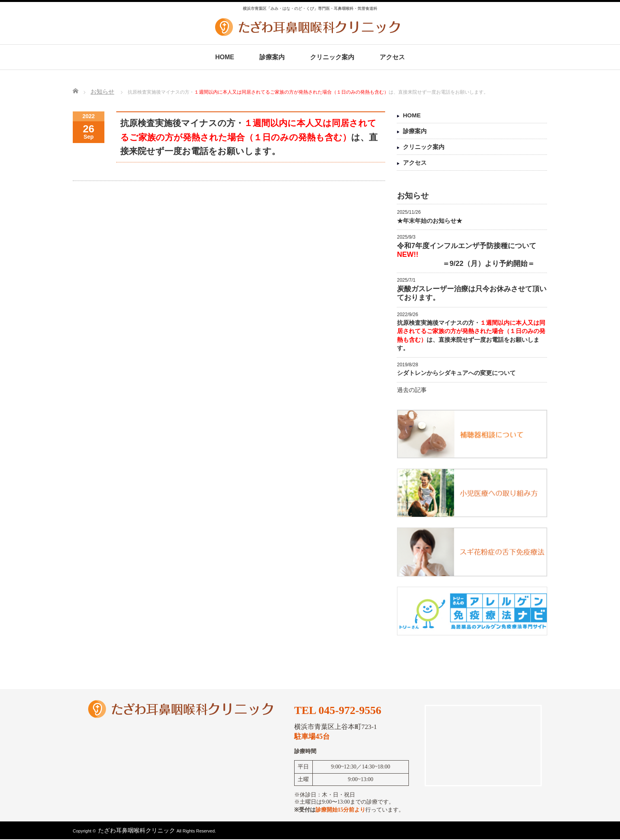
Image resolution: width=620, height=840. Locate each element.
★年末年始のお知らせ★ (430, 221)
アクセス (392, 57)
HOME (225, 57)
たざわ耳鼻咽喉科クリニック (137, 830)
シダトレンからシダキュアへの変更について (456, 373)
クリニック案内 (332, 57)
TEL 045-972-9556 (338, 710)
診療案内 (272, 57)
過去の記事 (412, 390)
